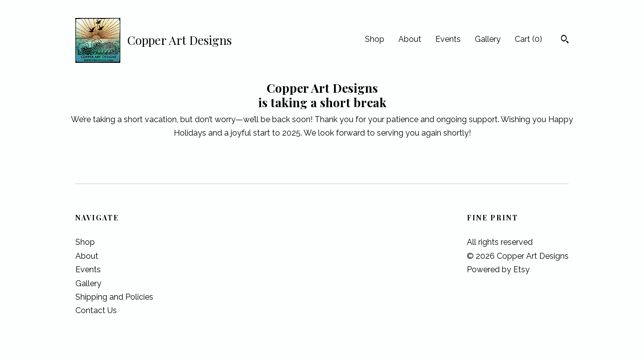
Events (448, 39)
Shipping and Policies (114, 297)
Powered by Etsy (498, 269)
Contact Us (96, 310)
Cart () (528, 39)
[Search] (565, 40)
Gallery (488, 39)
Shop (375, 39)
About (410, 39)
